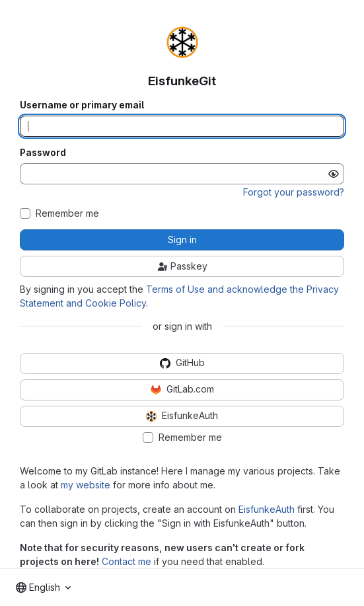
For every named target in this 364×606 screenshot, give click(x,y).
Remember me (67, 213)
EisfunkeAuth (267, 509)
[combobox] (43, 587)
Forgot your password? (294, 192)
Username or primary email (82, 105)
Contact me (127, 561)
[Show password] (334, 174)
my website (86, 485)
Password (43, 153)
